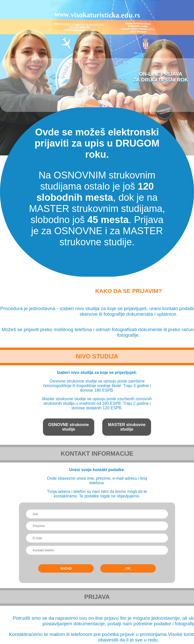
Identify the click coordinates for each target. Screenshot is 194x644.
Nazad (66, 568)
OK (128, 568)
